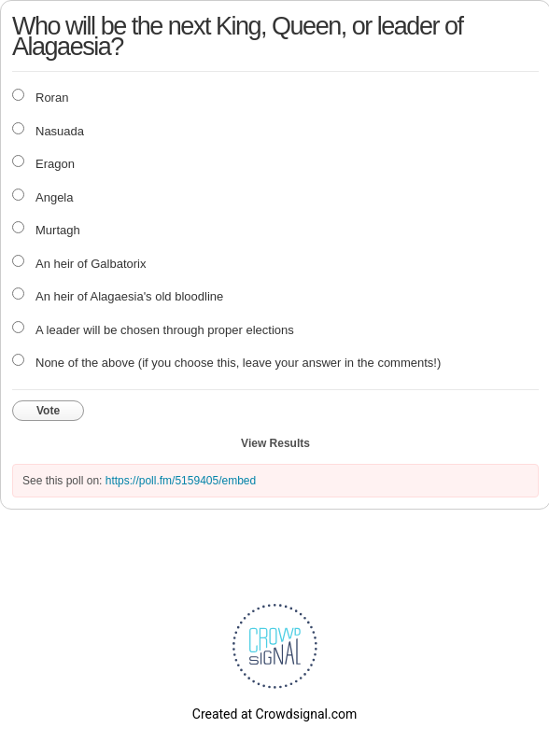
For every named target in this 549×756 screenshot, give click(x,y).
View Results (275, 443)
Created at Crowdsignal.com (274, 714)
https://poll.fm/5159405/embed (181, 481)
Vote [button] (48, 411)
